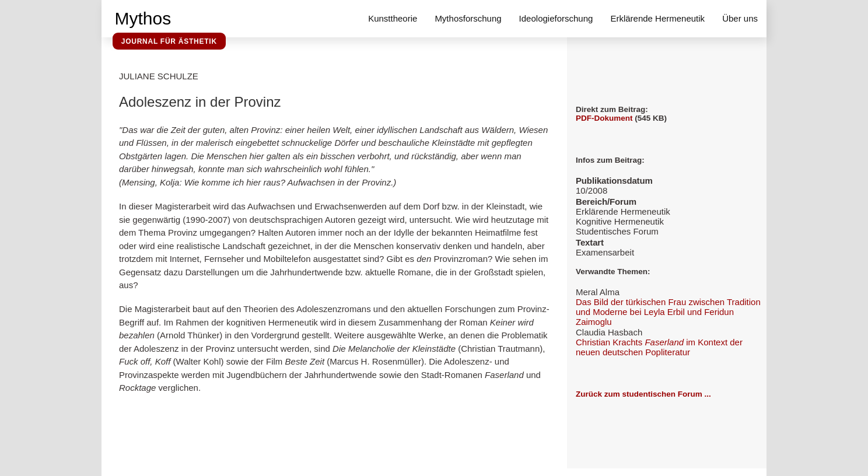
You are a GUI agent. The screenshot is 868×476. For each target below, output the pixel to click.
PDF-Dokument (604, 118)
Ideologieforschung (556, 18)
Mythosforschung (468, 18)
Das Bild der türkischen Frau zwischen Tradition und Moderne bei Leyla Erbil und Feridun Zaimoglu (668, 312)
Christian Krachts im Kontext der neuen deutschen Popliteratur (659, 347)
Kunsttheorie (393, 18)
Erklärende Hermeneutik (657, 18)
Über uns (740, 18)
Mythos (143, 18)
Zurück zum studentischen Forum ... (643, 394)
